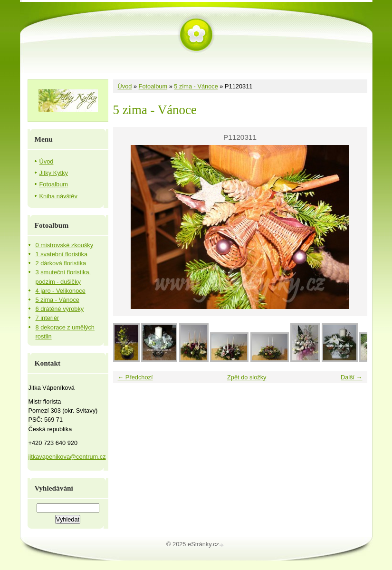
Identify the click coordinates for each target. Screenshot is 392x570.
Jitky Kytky (54, 173)
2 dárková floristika (61, 263)
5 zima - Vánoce (196, 86)
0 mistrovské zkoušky (65, 245)
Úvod (125, 86)
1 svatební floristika (62, 254)
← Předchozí (135, 377)
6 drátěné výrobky (60, 309)
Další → (352, 377)
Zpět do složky (247, 377)
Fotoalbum (153, 86)
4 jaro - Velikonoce (61, 291)
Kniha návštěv (58, 196)
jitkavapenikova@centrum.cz (67, 457)
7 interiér (48, 318)
